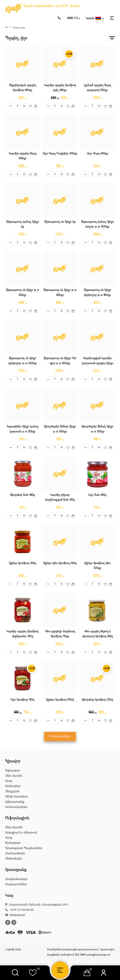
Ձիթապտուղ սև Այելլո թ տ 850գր (22, 293)
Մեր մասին (14, 776)
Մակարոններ (16, 884)
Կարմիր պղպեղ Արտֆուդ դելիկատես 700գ (22, 634)
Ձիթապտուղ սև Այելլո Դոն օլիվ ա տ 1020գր (60, 361)
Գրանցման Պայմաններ (24, 848)
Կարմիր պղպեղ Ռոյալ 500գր (23, 156)
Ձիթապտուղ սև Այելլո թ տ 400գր (60, 293)
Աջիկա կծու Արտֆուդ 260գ (60, 563)
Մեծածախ (14, 859)
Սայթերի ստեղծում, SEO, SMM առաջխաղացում (79, 955)
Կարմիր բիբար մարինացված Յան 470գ (60, 498)
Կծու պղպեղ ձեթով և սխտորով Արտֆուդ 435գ (98, 634)
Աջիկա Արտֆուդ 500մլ (60, 700)
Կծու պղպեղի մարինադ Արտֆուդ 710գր (60, 634)
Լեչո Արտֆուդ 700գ (22, 700)
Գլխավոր (13, 771)
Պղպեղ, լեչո (19, 28)
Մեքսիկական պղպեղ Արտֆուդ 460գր (23, 88)
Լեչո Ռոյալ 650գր (98, 154)
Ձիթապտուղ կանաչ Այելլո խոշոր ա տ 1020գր (97, 224)
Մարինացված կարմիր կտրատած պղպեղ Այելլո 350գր (97, 361)
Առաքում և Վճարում (21, 833)
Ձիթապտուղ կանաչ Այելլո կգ (23, 224)
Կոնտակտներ (16, 807)
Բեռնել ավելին (60, 737)
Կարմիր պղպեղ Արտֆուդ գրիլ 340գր (60, 88)
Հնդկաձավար (16, 879)
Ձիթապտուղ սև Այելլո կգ (60, 222)
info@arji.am (17, 915)
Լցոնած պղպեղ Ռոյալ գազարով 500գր (97, 88)
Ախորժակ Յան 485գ (22, 495)
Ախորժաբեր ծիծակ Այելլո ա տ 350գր (97, 429)
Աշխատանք (15, 802)
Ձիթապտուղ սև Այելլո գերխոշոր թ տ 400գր (98, 293)
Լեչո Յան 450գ (97, 495)
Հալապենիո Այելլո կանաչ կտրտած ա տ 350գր (23, 429)
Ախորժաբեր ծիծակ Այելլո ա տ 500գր (60, 429)
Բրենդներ (13, 786)
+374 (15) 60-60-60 (22, 910)
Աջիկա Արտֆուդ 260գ (22, 563)
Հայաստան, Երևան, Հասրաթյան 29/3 (38, 905)
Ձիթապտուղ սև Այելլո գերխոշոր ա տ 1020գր (23, 361)
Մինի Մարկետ (16, 797)
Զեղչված (12, 791)
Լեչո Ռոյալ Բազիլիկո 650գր (60, 154)
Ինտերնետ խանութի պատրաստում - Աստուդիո (81, 950)
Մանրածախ (15, 853)
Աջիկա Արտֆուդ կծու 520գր (97, 566)
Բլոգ (9, 781)
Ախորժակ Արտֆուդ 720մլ (97, 700)
